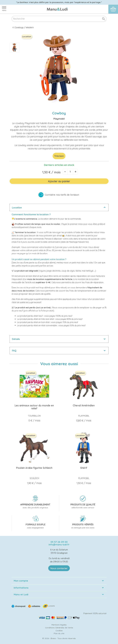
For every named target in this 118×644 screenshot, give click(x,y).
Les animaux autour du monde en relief (34, 407)
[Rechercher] (59, 19)
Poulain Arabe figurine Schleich (34, 468)
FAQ (14, 351)
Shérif (84, 468)
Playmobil (59, 119)
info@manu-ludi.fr (59, 544)
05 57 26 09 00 (59, 542)
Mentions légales (59, 625)
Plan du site (59, 633)
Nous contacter (59, 568)
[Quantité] (70, 172)
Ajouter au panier (59, 181)
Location (17, 207)
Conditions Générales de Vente (59, 628)
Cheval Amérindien (84, 405)
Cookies (59, 630)
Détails (16, 339)
